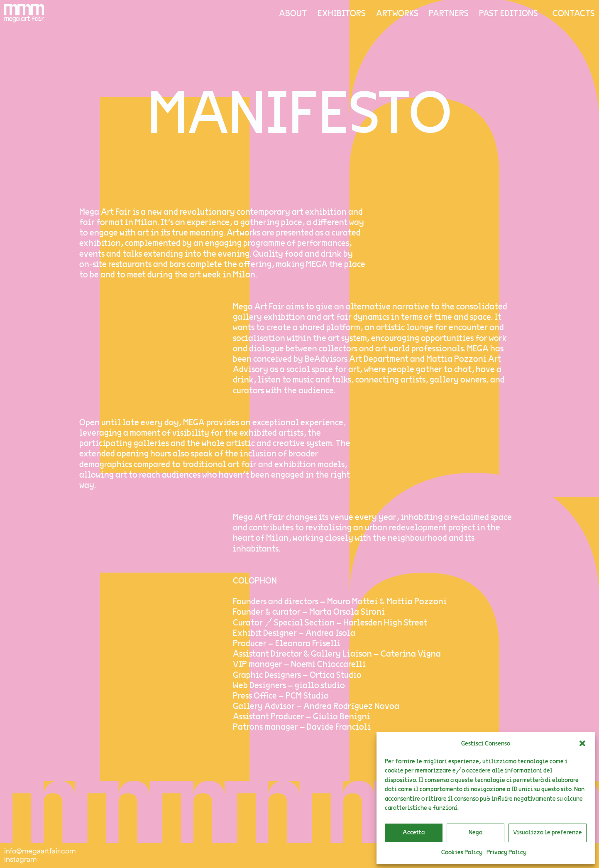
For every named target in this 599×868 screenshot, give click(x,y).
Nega (476, 832)
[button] (582, 743)
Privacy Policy (506, 852)
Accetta (414, 832)
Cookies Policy (462, 852)
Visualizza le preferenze (548, 832)
